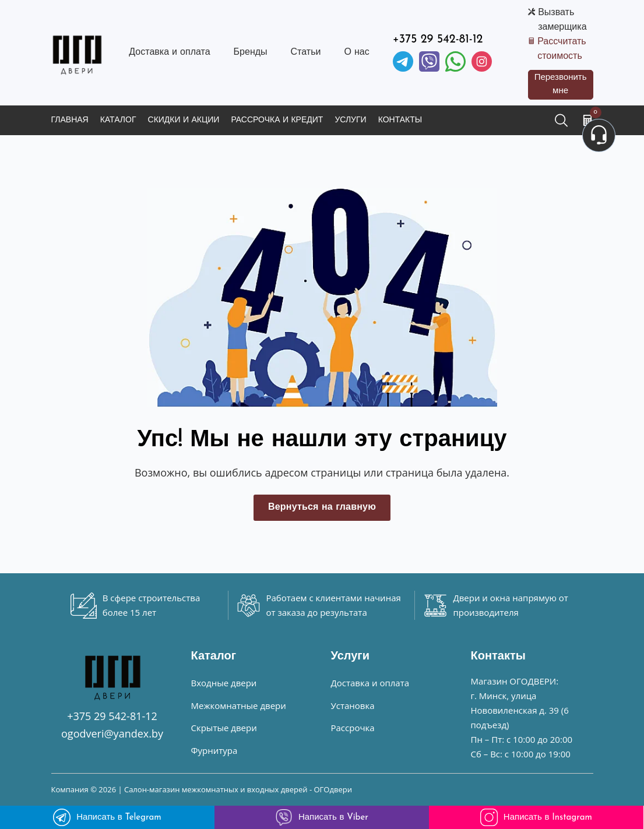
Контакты (400, 120)
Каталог (118, 120)
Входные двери (224, 683)
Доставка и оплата (169, 52)
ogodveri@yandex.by (112, 733)
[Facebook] (455, 61)
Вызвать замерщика (562, 20)
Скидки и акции (184, 120)
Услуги (350, 120)
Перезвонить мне (561, 84)
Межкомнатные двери (239, 705)
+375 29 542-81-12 (438, 40)
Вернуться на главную (322, 507)
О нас (356, 52)
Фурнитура (214, 750)
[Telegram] (403, 61)
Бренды (251, 52)
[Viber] (429, 61)
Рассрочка (353, 728)
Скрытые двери (224, 728)
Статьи (306, 52)
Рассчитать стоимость (562, 49)
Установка (353, 705)
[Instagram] (482, 61)
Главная (70, 120)
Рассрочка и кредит (277, 120)
